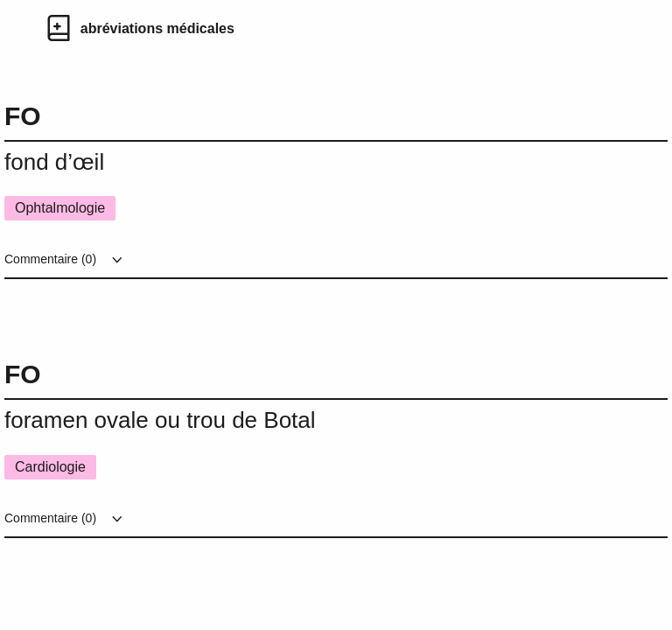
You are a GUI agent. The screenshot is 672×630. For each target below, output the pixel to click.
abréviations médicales (157, 28)
